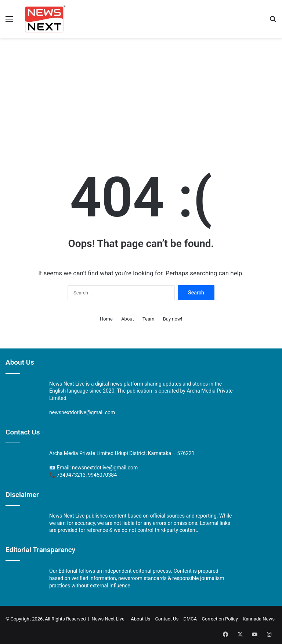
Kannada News (259, 619)
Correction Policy (220, 619)
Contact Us (167, 619)
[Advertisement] (141, 97)
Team (149, 319)
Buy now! (173, 319)
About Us (140, 619)
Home (106, 319)
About (128, 319)
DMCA (190, 619)
